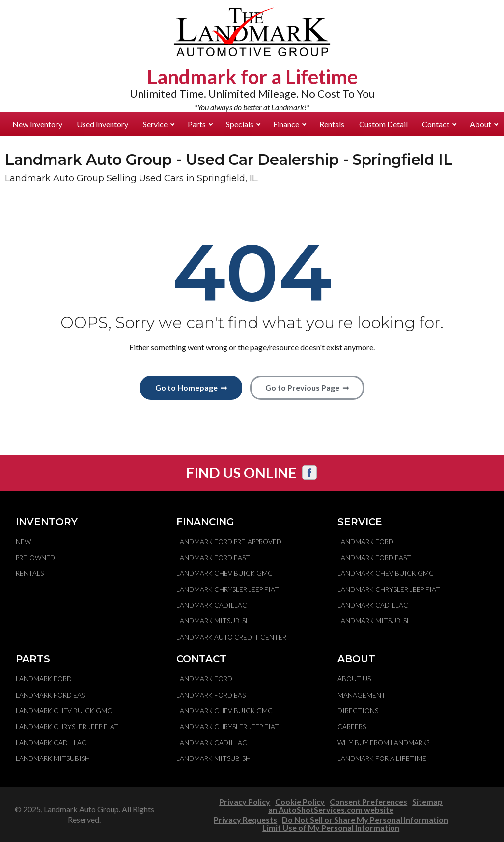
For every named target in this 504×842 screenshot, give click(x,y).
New (23, 542)
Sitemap (427, 801)
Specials (243, 124)
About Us (354, 679)
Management (362, 695)
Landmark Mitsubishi (215, 621)
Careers (352, 727)
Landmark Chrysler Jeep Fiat (228, 589)
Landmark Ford (365, 542)
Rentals (332, 124)
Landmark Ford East (213, 558)
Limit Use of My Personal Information (331, 828)
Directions (358, 711)
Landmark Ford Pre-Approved (229, 542)
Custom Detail (383, 124)
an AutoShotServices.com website (331, 809)
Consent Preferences (368, 801)
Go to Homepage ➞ (191, 387)
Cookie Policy (300, 801)
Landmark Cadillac (212, 605)
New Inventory (37, 124)
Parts (200, 124)
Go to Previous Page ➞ (307, 387)
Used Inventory (102, 124)
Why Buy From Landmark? (383, 743)
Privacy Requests (245, 820)
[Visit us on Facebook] (309, 473)
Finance (290, 124)
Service (159, 124)
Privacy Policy (245, 801)
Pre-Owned (35, 558)
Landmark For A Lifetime (382, 758)
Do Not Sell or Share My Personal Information (365, 820)
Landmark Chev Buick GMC (224, 573)
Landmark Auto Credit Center (231, 637)
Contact (439, 124)
